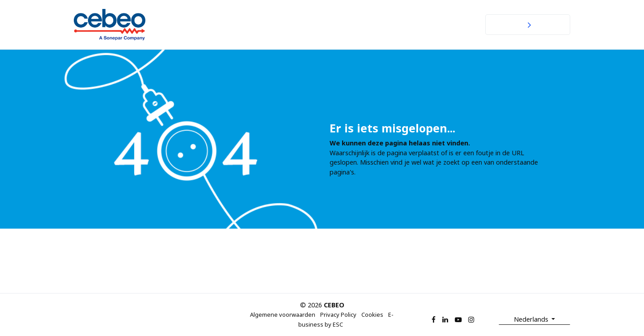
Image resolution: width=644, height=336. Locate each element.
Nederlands (532, 319)
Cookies (372, 315)
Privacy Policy (338, 315)
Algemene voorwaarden (283, 315)
